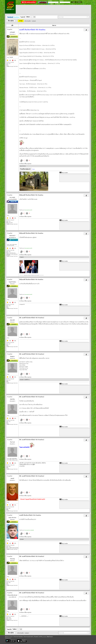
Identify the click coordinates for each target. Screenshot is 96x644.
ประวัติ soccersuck (42, 637)
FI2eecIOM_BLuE (12, 595)
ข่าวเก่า (11, 637)
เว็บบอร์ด (36, 637)
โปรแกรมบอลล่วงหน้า (28, 637)
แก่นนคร (12, 32)
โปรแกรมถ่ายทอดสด (18, 637)
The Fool (12, 442)
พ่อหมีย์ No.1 (27, 380)
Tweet (33, 169)
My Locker (64, 173)
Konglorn (22, 257)
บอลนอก (34, 21)
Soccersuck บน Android (29, 530)
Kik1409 (12, 320)
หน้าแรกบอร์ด (27, 21)
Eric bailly (12, 197)
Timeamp (12, 559)
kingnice (12, 356)
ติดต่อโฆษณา (50, 637)
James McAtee (23, 166)
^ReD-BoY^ (12, 236)
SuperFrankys (12, 282)
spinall (12, 478)
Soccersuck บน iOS (28, 210)
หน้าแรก (7, 637)
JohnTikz (12, 399)
